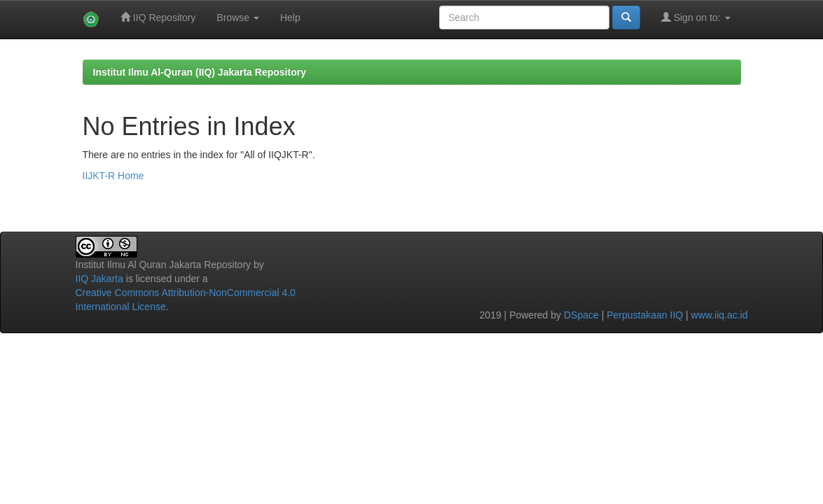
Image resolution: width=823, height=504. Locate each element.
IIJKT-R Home (113, 176)
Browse (238, 17)
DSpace (581, 315)
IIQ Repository (158, 17)
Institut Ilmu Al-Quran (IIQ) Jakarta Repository (200, 72)
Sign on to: (696, 17)
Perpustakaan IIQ (645, 315)
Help (290, 17)
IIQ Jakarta (99, 279)
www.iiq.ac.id (720, 315)
